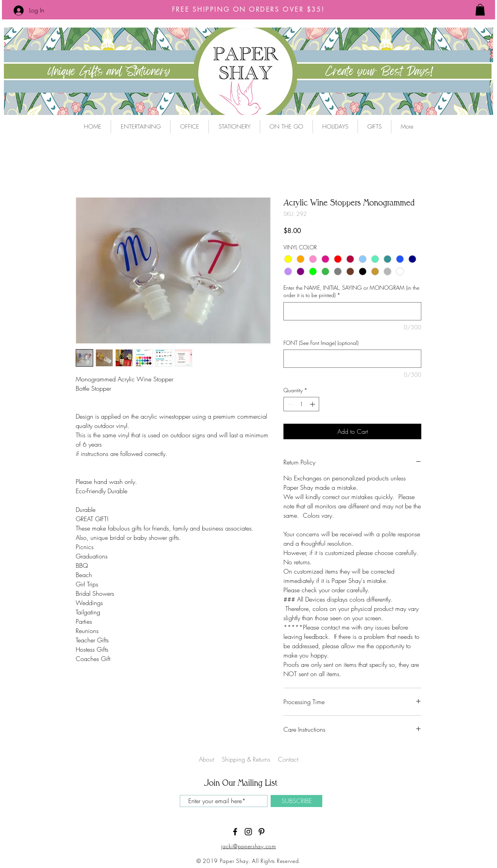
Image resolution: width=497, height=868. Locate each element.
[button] (480, 10)
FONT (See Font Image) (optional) (321, 343)
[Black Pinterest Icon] (262, 832)
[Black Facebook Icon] (235, 832)
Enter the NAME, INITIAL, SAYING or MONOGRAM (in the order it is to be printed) (351, 291)
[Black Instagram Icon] (248, 832)
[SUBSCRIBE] (296, 801)
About (206, 759)
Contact (288, 759)
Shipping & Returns (247, 759)
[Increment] (313, 404)
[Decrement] (289, 404)
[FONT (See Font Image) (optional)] (352, 359)
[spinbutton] (301, 404)
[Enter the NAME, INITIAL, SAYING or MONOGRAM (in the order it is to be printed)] (352, 311)
